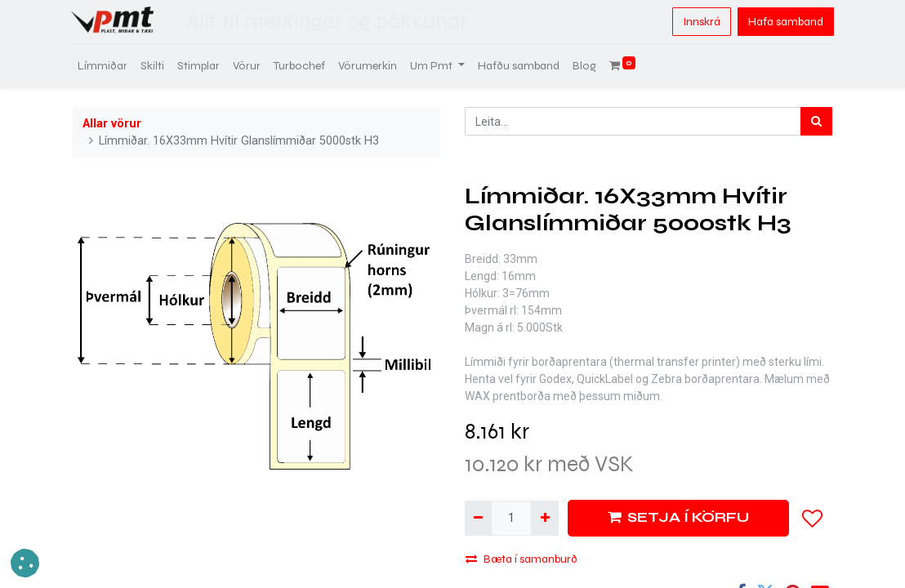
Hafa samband (784, 22)
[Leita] (816, 121)
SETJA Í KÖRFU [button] (678, 517)
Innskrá (700, 22)
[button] (813, 519)
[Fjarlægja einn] (478, 518)
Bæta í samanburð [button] (522, 559)
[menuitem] (104, 66)
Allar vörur (112, 124)
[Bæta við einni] (544, 518)
